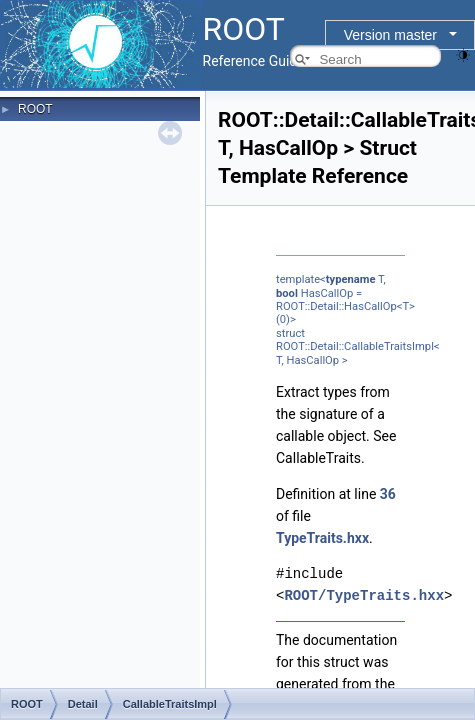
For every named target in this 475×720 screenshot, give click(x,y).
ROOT (35, 109)
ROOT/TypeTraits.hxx (364, 595)
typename (351, 279)
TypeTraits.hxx (322, 538)
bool (287, 293)
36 (388, 494)
